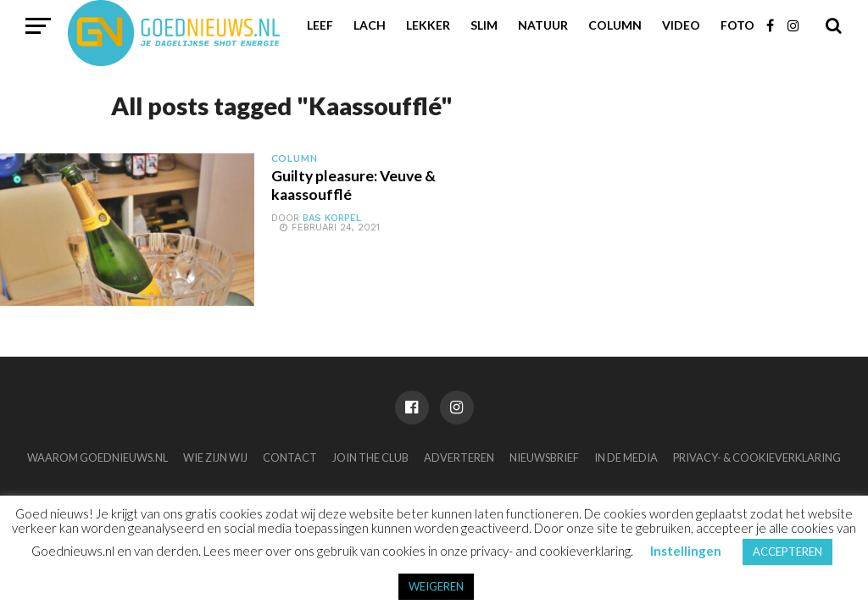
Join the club (370, 457)
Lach (370, 25)
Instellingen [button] (686, 551)
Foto (737, 25)
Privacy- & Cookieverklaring (757, 457)
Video (681, 25)
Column (615, 25)
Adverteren (459, 457)
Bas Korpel (332, 218)
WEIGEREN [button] (436, 586)
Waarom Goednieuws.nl (97, 457)
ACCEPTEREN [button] (787, 552)
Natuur (543, 25)
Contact (290, 457)
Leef (320, 25)
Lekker (428, 25)
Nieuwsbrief (544, 457)
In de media (626, 457)
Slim (484, 25)
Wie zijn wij (215, 457)
